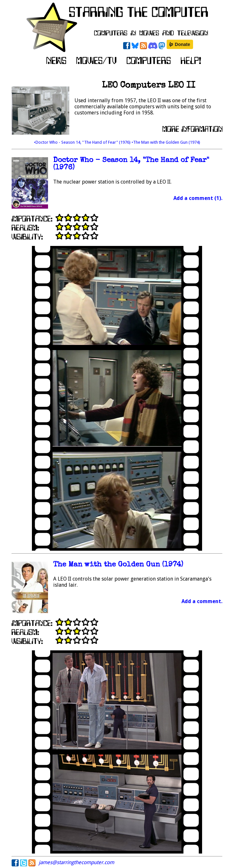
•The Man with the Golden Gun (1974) (166, 142)
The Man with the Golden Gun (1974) (118, 565)
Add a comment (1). (198, 198)
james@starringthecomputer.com (76, 862)
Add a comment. (202, 601)
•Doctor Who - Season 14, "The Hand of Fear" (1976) (83, 142)
